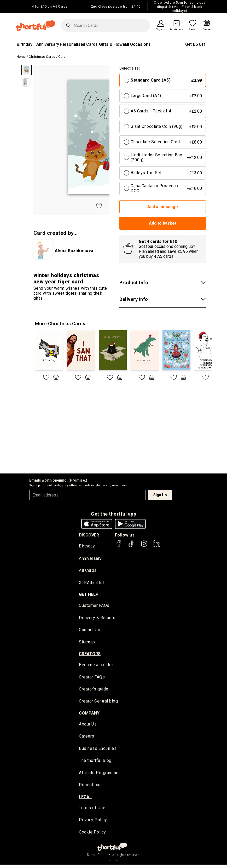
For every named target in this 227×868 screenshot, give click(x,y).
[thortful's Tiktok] (131, 546)
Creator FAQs (92, 678)
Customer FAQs (94, 606)
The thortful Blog (95, 763)
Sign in (161, 30)
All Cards (88, 571)
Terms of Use (92, 811)
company (89, 715)
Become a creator (96, 666)
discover (89, 535)
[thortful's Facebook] (119, 546)
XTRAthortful (91, 583)
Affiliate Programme (99, 775)
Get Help (89, 595)
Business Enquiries (98, 751)
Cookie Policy (92, 835)
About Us (88, 726)
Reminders (177, 30)
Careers (87, 738)
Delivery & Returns (97, 618)
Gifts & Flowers (114, 44)
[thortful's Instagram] (144, 546)
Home (21, 57)
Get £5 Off (195, 44)
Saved (193, 30)
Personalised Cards (79, 44)
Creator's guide (94, 691)
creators (90, 655)
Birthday (25, 44)
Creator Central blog (98, 703)
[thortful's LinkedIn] (157, 546)
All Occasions (138, 44)
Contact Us (89, 631)
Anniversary (48, 44)
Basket (207, 30)
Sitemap (87, 643)
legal (85, 800)
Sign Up (160, 495)
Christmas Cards (42, 57)
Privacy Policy (93, 823)
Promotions (90, 788)
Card (62, 57)
